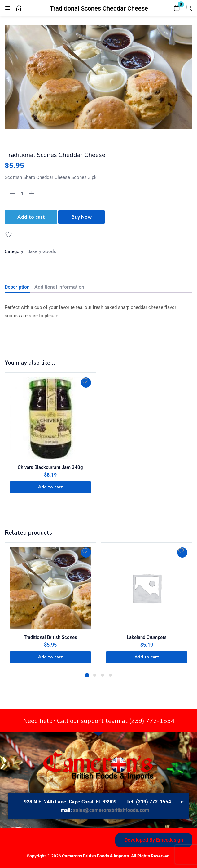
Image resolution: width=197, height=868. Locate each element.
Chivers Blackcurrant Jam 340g (50, 466)
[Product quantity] (22, 194)
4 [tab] (110, 674)
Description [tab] (17, 286)
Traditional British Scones (50, 636)
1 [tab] (87, 674)
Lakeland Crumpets (147, 636)
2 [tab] (95, 674)
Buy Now (83, 216)
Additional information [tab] (59, 286)
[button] (177, 8)
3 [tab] (103, 674)
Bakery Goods (42, 251)
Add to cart (31, 216)
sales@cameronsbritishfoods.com (111, 809)
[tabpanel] (50, 604)
